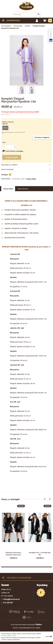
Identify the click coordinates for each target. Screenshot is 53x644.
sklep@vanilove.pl (12, 599)
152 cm (5, 128)
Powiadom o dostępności (42, 137)
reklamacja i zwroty (26, 165)
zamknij (48, 636)
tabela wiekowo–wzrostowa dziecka (14, 133)
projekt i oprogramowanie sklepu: (26, 628)
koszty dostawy (26, 169)
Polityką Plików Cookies (9, 636)
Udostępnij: (6, 175)
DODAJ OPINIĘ (31, 179)
